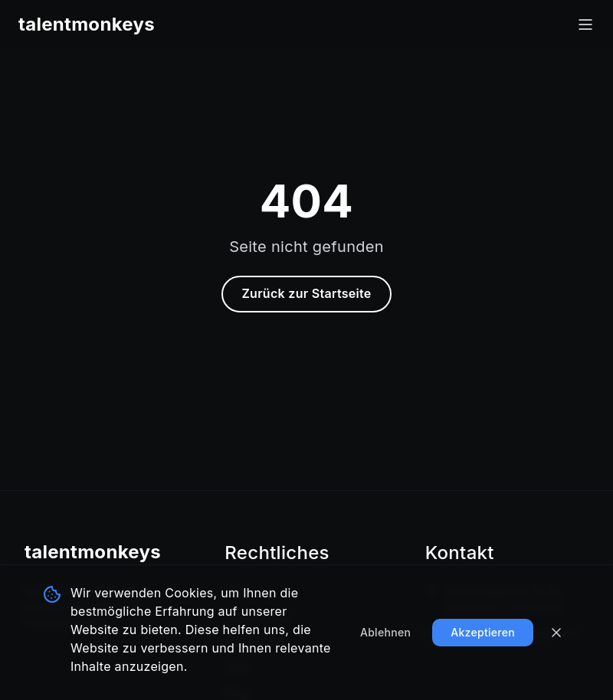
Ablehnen (385, 632)
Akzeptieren (483, 632)
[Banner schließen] (556, 633)
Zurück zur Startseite (306, 293)
